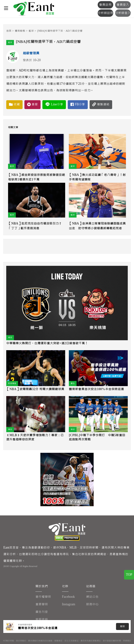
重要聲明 (42, 604)
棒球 (10, 338)
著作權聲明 (43, 597)
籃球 (31, 31)
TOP (129, 575)
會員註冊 (105, 5)
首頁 (9, 31)
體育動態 (20, 31)
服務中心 (92, 604)
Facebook (68, 597)
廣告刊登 (42, 612)
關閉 (122, 626)
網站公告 (92, 597)
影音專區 (12, 383)
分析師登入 (123, 13)
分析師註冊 (105, 13)
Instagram (69, 604)
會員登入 (123, 5)
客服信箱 (42, 619)
